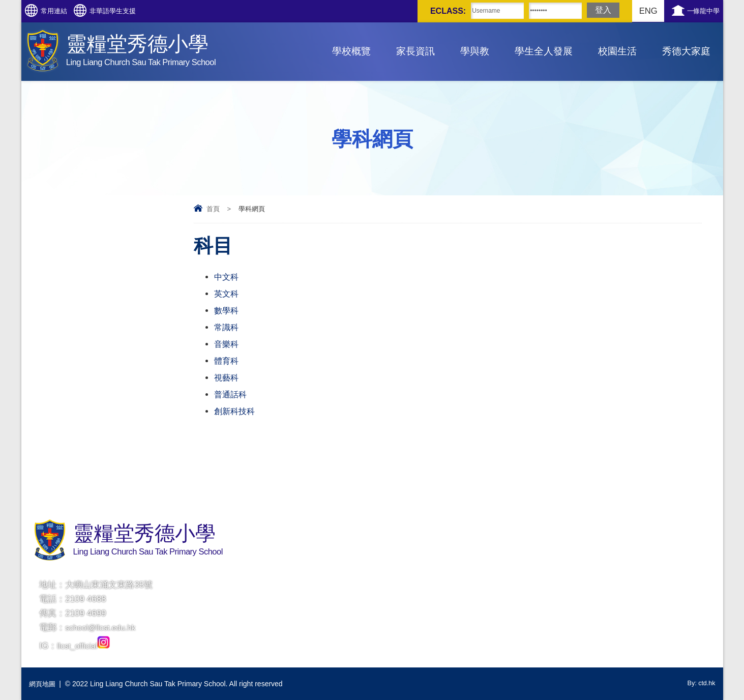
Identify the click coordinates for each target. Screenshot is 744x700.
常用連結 (64, 11)
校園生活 (617, 51)
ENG (627, 11)
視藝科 (227, 378)
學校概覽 (351, 51)
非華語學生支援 (142, 11)
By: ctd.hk (700, 684)
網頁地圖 (43, 684)
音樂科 (227, 344)
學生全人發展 (544, 51)
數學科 (227, 311)
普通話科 (231, 395)
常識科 (227, 327)
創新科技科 (236, 411)
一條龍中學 (696, 11)
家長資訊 (415, 51)
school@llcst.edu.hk (103, 628)
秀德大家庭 (686, 51)
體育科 (227, 361)
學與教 (475, 51)
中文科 (227, 277)
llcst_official (85, 646)
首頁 (213, 209)
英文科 (227, 294)
